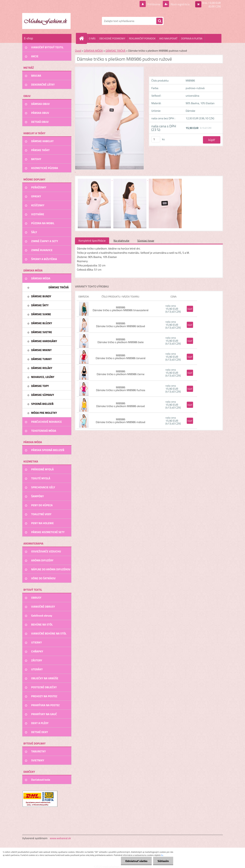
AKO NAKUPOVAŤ (168, 38)
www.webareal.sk (60, 838)
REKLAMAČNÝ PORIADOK (142, 38)
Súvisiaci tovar (146, 241)
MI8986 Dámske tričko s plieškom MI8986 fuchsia (120, 389)
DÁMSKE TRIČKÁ (116, 51)
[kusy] (156, 139)
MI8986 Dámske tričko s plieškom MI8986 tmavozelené (121, 309)
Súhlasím (163, 861)
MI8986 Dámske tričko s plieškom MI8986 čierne (121, 373)
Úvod (78, 51)
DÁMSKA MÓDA (93, 51)
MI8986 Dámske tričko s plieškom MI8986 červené (121, 357)
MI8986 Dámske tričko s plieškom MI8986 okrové (121, 405)
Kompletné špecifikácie (92, 241)
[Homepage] (83, 38)
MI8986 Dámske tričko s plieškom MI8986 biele (121, 341)
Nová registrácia (180, 4)
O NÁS (92, 38)
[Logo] (46, 21)
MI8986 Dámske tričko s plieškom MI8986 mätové (121, 421)
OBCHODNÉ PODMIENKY (112, 38)
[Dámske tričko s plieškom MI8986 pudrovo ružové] (95, 179)
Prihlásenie (154, 4)
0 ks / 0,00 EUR (212, 3)
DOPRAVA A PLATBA (192, 38)
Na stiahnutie (121, 241)
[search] (159, 21)
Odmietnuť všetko (136, 861)
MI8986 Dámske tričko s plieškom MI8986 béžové (121, 325)
